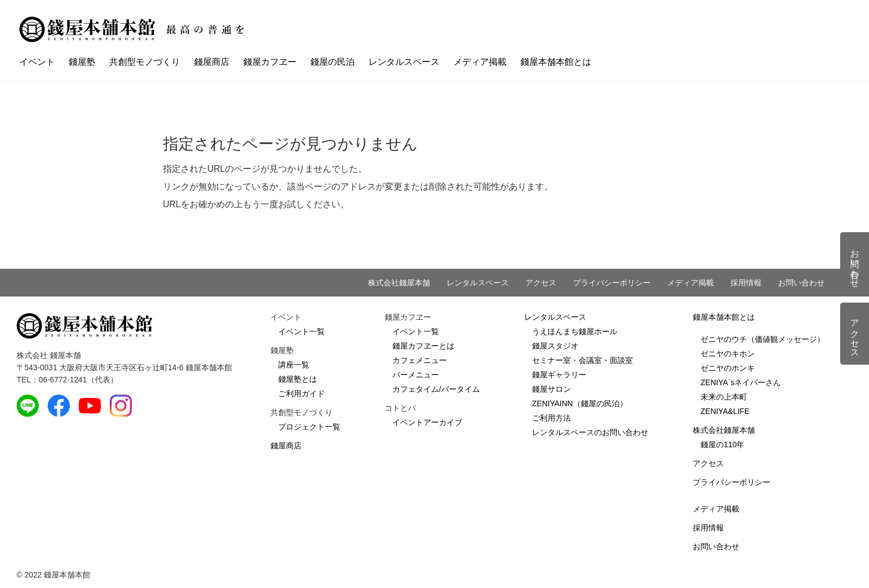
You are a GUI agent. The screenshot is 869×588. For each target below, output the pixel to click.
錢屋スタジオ (555, 346)
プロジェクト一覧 (309, 427)
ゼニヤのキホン (728, 354)
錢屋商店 (212, 62)
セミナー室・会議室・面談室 (582, 360)
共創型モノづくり (145, 62)
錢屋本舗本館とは (556, 62)
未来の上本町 (724, 397)
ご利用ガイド (301, 393)
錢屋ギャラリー (559, 375)
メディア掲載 (480, 62)
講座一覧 (294, 365)
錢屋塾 (82, 62)
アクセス (541, 283)
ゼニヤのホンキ (728, 368)
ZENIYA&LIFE (725, 411)
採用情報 (746, 283)
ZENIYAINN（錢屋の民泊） (580, 403)
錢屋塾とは (298, 379)
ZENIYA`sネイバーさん (741, 382)
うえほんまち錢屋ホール (575, 331)
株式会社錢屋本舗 (399, 283)
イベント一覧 (301, 331)
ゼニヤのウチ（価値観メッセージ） (763, 339)
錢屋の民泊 (333, 62)
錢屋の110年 (722, 444)
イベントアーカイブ (427, 422)
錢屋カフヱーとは (423, 346)
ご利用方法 (551, 418)
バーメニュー (416, 375)
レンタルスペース (404, 62)
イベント (37, 62)
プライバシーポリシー (612, 283)
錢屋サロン (551, 389)
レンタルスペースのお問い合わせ (590, 432)
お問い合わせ (801, 283)
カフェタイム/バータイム (436, 389)
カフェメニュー (420, 360)
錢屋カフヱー (270, 62)
